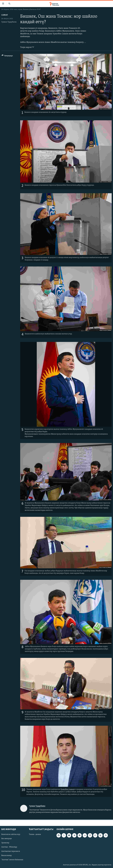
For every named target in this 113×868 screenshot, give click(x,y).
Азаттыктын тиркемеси (11, 851)
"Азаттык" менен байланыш (12, 860)
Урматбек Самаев (67, 789)
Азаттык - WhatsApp (9, 847)
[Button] (7, 56)
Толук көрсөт (27, 47)
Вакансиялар (7, 856)
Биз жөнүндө (7, 839)
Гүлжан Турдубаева (9, 22)
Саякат (5, 15)
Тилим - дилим (35, 834)
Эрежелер (5, 843)
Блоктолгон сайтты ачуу (11, 834)
